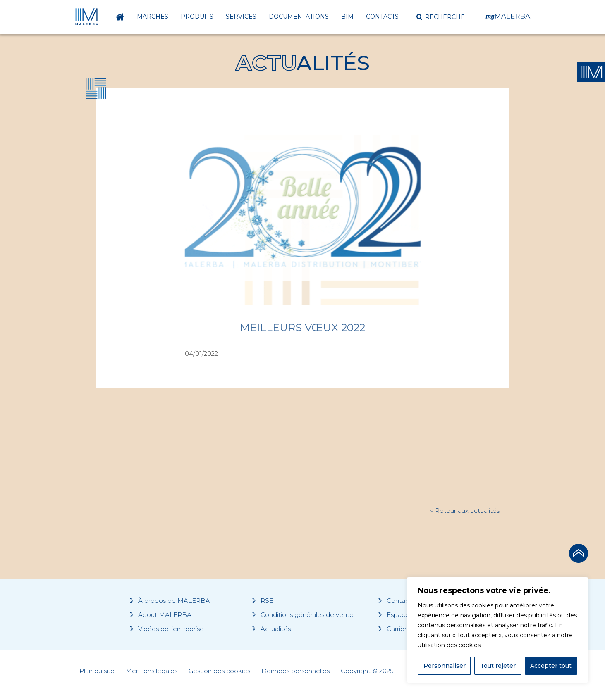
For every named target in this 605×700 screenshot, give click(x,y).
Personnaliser (445, 666)
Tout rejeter (498, 666)
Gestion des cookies (219, 671)
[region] (497, 630)
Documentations (299, 17)
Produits (197, 17)
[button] (441, 17)
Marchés (153, 17)
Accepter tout (551, 666)
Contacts (382, 17)
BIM (347, 17)
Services (241, 17)
